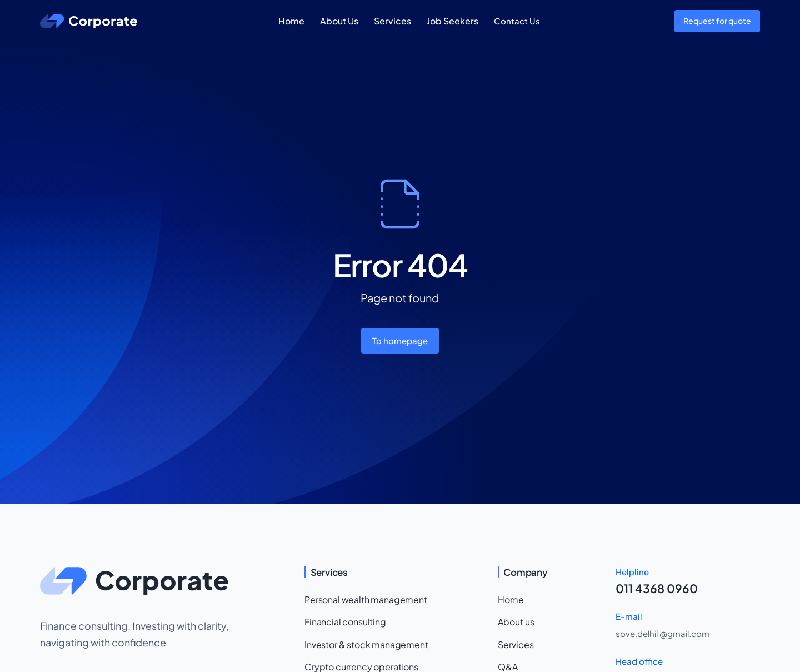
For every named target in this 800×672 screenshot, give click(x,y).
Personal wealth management (366, 599)
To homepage (400, 340)
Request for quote (717, 21)
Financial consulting (345, 622)
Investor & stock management (366, 644)
